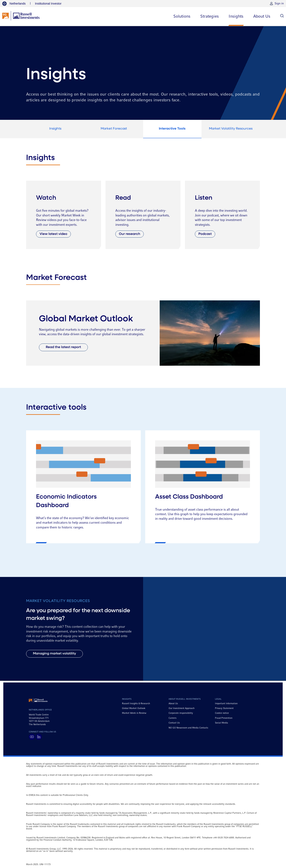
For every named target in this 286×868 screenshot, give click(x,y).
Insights (55, 129)
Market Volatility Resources (231, 129)
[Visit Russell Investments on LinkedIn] (39, 737)
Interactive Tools (172, 129)
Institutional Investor (48, 4)
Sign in (279, 4)
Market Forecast (114, 129)
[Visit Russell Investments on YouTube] (32, 737)
